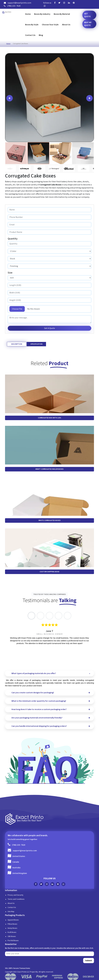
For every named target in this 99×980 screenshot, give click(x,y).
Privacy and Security (15, 895)
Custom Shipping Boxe (49, 572)
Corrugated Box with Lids (49, 418)
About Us (66, 25)
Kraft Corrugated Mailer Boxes (49, 469)
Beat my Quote (88, 24)
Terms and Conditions (16, 899)
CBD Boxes (12, 936)
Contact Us (30, 35)
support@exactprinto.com (18, 3)
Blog (41, 35)
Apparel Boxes (13, 920)
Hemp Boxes (12, 928)
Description (17, 344)
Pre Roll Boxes (13, 941)
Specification (36, 344)
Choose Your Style (50, 25)
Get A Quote (50, 328)
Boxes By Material (62, 14)
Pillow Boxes (12, 924)
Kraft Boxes (12, 932)
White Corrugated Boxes (50, 520)
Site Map (11, 912)
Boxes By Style (32, 25)
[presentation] (10, 98)
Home (28, 14)
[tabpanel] (49, 634)
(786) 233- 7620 (12, 6)
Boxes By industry (42, 14)
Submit (89, 961)
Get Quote (87, 15)
